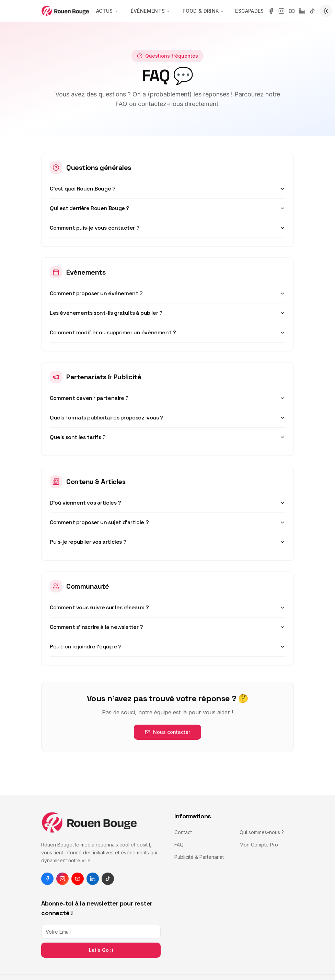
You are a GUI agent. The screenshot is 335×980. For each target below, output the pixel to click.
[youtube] (292, 11)
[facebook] (271, 11)
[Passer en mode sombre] (326, 11)
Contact (183, 832)
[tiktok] (312, 11)
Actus (107, 11)
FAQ (179, 845)
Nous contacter (167, 732)
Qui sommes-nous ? (262, 832)
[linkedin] (302, 11)
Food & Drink (203, 11)
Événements (151, 11)
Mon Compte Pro (259, 845)
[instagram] (281, 11)
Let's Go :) (101, 950)
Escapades (249, 11)
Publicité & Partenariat (199, 857)
